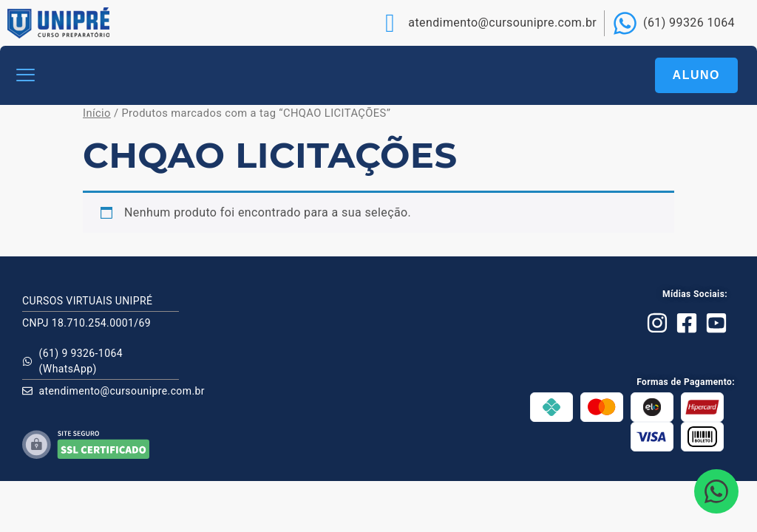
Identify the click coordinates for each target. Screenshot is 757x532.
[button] (26, 76)
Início (97, 113)
